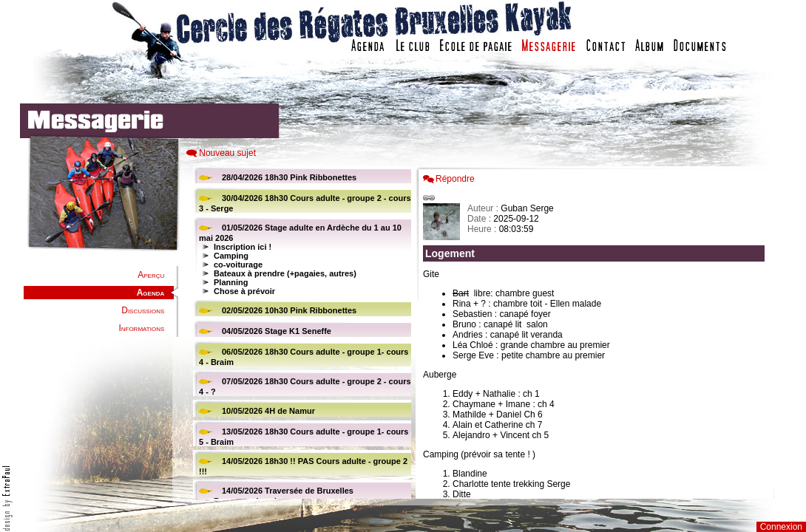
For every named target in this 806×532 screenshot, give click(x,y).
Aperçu (151, 275)
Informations (141, 328)
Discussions (143, 310)
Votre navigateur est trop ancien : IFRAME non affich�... (597, 332)
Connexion (781, 527)
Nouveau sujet (227, 153)
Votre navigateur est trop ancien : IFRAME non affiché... (300, 332)
